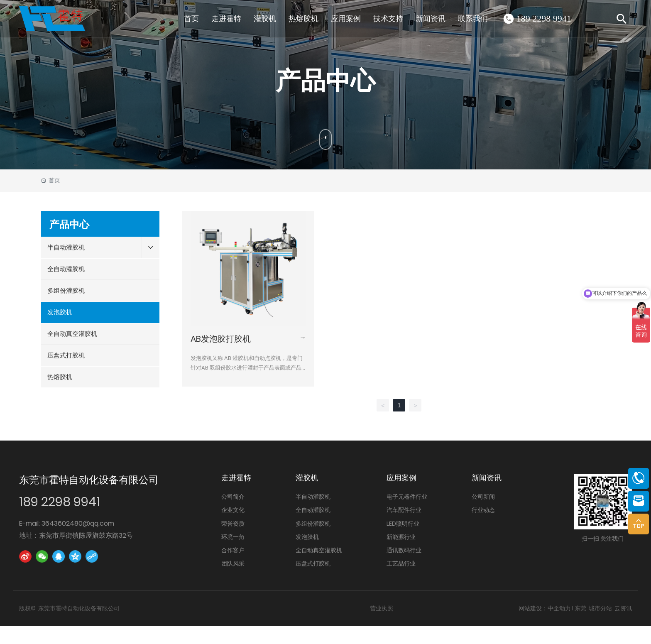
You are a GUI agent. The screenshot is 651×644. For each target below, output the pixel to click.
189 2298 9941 (544, 18)
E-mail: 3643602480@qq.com (67, 523)
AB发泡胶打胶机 (221, 339)
